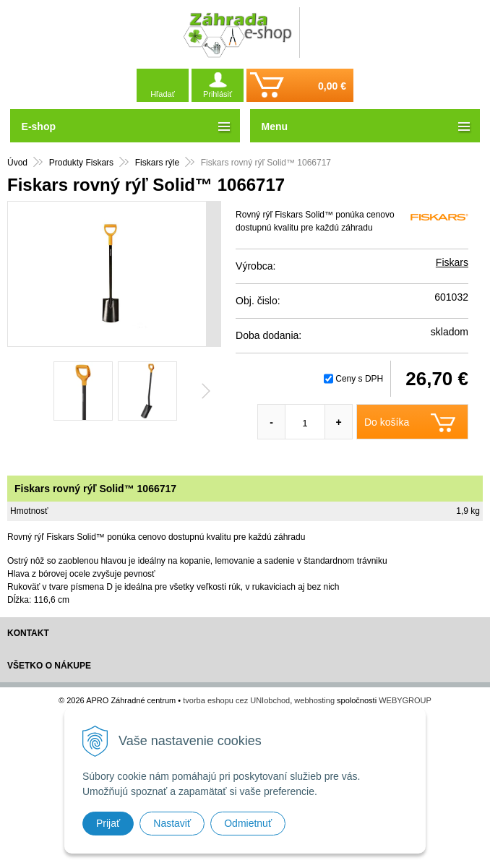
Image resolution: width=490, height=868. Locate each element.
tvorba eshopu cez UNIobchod (236, 700)
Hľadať (163, 94)
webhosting (314, 700)
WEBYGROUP (405, 700)
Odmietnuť (248, 823)
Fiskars (452, 262)
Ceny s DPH (359, 379)
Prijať (108, 823)
